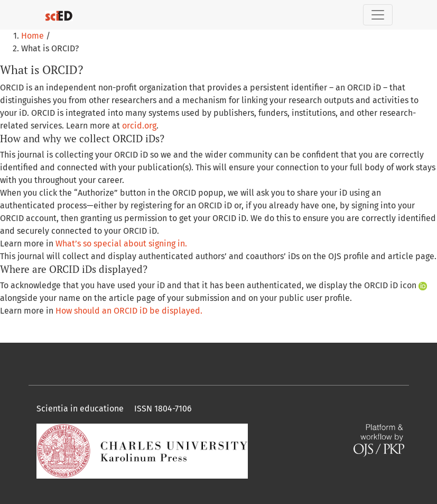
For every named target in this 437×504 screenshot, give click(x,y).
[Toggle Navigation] (378, 15)
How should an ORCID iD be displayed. (129, 311)
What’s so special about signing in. (121, 244)
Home (34, 36)
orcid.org (139, 126)
